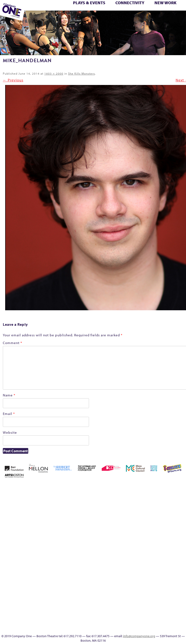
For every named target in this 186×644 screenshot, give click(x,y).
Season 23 (111, 13)
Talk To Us (101, 18)
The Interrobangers (182, 561)
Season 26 (125, 13)
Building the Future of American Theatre (127, 499)
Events (131, 628)
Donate (175, 504)
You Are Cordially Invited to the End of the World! (62, 18)
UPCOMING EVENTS (131, 600)
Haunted (127, 533)
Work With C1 (54, 18)
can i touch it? (148, 504)
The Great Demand (174, 13)
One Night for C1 (64, 13)
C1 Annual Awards (150, 18)
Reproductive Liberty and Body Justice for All (86, 13)
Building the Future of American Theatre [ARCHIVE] (134, 499)
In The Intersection (131, 623)
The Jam (33, 18)
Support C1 (152, 13)
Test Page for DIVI (160, 13)
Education (81, 18)
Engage (115, 18)
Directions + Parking (137, 18)
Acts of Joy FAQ (154, 488)
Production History (71, 13)
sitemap (67, 18)
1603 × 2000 (54, 73)
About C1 (141, 488)
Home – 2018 (134, 533)
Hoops (148, 533)
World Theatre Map (131, 606)
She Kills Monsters (81, 73)
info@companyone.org (139, 636)
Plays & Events (89, 3)
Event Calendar (88, 18)
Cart (155, 504)
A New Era (134, 488)
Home (114, 488)
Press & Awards (156, 18)
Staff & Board (146, 13)
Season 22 (105, 13)
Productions (95, 18)
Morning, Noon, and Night (45, 13)
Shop (138, 13)
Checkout (162, 504)
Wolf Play (47, 18)
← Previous (13, 80)
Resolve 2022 (98, 13)
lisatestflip (175, 533)
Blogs (131, 611)
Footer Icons (74, 18)
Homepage (141, 533)
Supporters (142, 18)
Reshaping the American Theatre (93, 13)
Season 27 (132, 13)
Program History (131, 595)
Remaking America (78, 13)
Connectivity (130, 3)
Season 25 (118, 13)
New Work (166, 3)
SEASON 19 (122, 18)
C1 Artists (108, 18)
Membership (37, 13)
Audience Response (131, 617)
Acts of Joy (148, 488)
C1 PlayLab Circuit (131, 589)
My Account (50, 13)
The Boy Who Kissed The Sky (168, 13)
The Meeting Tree (41, 18)
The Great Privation (181, 13)
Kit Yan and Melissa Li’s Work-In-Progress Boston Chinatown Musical (161, 521)
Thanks (128, 18)
